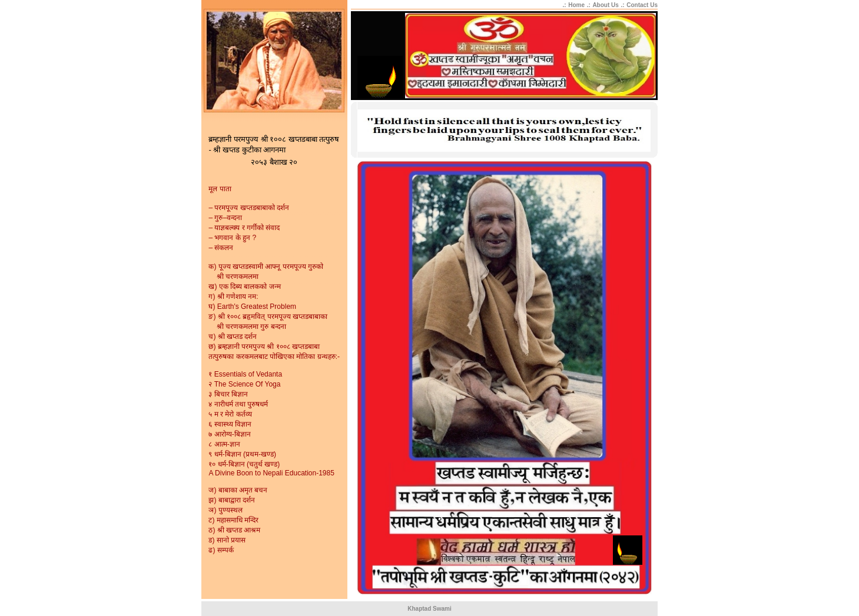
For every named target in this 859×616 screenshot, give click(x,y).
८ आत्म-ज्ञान (224, 444)
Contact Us (642, 5)
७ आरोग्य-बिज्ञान (229, 434)
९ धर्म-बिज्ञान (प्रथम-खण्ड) (242, 454)
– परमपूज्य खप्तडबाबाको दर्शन (249, 208)
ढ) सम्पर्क (221, 550)
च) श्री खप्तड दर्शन (233, 337)
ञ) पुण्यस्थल (225, 510)
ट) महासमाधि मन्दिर (233, 520)
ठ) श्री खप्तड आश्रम (234, 530)
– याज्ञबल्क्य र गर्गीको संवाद (244, 228)
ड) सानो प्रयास (227, 540)
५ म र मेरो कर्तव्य (230, 414)
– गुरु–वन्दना (225, 218)
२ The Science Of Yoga (244, 384)
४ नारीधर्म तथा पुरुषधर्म (238, 404)
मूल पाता (220, 189)
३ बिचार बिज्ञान (228, 394)
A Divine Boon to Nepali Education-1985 (271, 473)
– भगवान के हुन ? (232, 238)
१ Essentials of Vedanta (245, 374)
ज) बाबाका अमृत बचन (238, 490)
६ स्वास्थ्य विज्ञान (230, 424)
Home (576, 5)
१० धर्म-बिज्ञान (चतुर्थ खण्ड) (244, 464)
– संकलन (221, 248)
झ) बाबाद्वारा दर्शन (232, 500)
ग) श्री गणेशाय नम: (233, 297)
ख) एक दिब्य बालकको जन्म (244, 287)
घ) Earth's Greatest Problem (252, 307)
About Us (605, 5)
